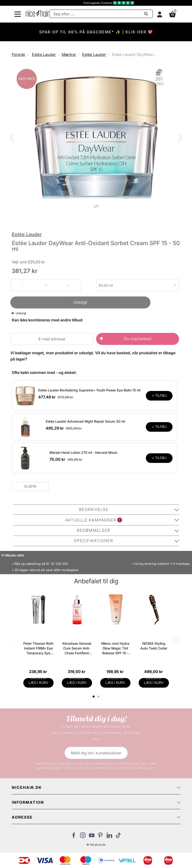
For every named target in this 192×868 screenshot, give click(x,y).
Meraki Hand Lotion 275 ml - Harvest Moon (83, 452)
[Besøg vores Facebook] (74, 837)
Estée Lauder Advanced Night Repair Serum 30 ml (85, 421)
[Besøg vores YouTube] (92, 837)
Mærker (69, 54)
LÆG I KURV (38, 682)
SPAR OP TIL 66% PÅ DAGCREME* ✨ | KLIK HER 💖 (96, 32)
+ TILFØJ (159, 395)
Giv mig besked (137, 339)
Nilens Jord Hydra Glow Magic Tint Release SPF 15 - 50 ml (115, 648)
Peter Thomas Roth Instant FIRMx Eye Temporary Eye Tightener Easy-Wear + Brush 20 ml (38, 648)
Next (179, 138)
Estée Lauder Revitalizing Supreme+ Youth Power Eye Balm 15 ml (89, 390)
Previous (13, 138)
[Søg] (101, 14)
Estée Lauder (44, 54)
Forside (18, 54)
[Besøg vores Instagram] (83, 837)
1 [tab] (94, 697)
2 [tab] (99, 697)
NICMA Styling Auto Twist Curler (154, 646)
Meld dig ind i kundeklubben (96, 753)
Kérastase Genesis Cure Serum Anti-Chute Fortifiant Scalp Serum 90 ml (77, 648)
